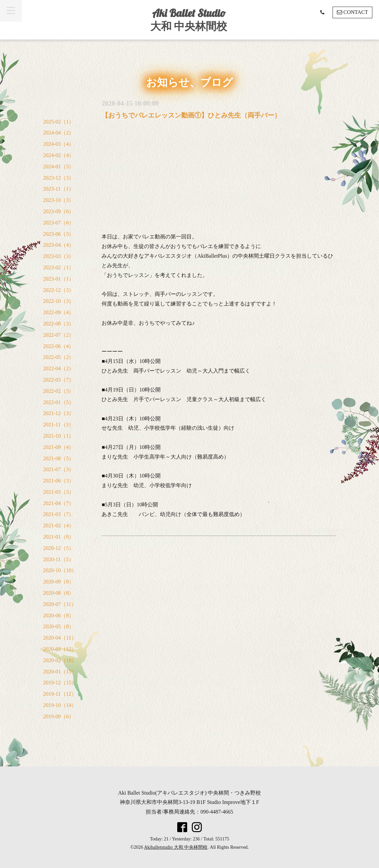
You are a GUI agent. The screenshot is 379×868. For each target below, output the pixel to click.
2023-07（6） (59, 223)
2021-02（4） (59, 525)
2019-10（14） (60, 705)
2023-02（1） (59, 267)
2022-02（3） (59, 391)
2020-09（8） (59, 582)
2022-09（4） (59, 312)
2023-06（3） (59, 234)
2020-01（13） (60, 672)
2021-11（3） (59, 425)
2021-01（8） (59, 537)
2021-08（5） (59, 458)
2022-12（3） (59, 290)
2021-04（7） (59, 503)
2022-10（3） (59, 301)
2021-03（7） (59, 514)
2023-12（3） (59, 178)
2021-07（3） (59, 469)
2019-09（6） (59, 716)
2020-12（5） (59, 548)
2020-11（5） (59, 559)
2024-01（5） (59, 167)
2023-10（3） (59, 200)
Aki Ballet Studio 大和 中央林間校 (189, 19)
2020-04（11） (60, 638)
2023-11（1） (59, 189)
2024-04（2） (59, 133)
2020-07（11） (60, 604)
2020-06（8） (59, 615)
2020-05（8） (59, 626)
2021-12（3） (59, 413)
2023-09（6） (59, 211)
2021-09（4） (59, 447)
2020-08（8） (59, 593)
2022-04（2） (59, 368)
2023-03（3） (59, 256)
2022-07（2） (59, 335)
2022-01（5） (59, 402)
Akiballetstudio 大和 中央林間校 (176, 847)
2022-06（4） (59, 346)
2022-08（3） (59, 324)
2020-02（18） (60, 660)
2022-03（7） (59, 380)
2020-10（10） (60, 570)
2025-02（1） (59, 122)
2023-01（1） (59, 279)
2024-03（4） (59, 144)
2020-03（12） (60, 649)
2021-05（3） (59, 492)
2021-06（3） (59, 481)
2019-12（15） (60, 683)
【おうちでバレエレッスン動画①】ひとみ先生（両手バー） (191, 115)
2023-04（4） (59, 245)
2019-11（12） (60, 694)
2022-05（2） (59, 357)
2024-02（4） (59, 155)
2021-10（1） (59, 436)
